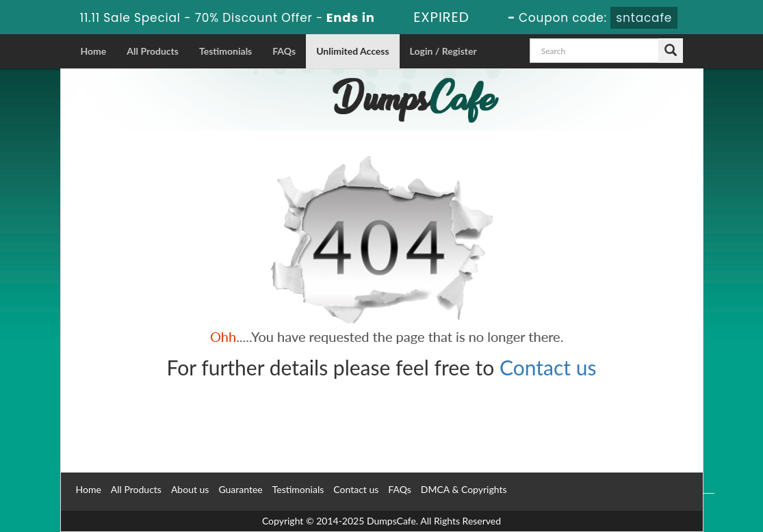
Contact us (548, 367)
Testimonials (225, 51)
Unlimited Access (352, 51)
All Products (153, 51)
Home (94, 51)
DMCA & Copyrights (464, 489)
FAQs (284, 51)
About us (190, 489)
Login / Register (443, 51)
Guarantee (240, 489)
